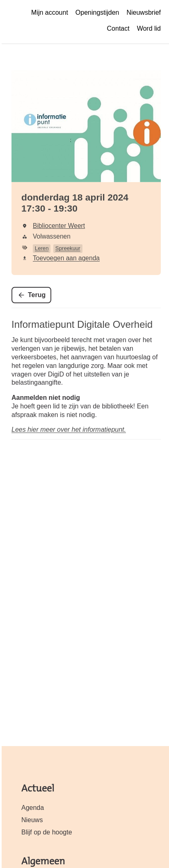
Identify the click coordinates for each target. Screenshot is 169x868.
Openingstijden (97, 12)
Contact (118, 28)
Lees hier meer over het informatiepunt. (69, 429)
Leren (42, 248)
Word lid (149, 28)
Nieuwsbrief (144, 12)
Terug (37, 295)
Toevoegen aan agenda (66, 258)
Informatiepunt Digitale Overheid (82, 324)
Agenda (33, 808)
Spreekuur (68, 248)
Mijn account (50, 12)
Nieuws (32, 820)
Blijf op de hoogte (47, 832)
